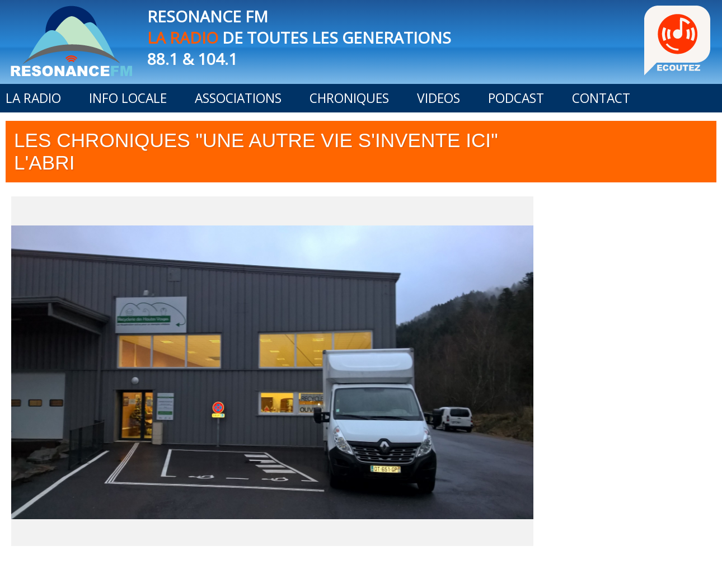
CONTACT (601, 98)
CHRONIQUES (349, 98)
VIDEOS (439, 98)
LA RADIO (33, 98)
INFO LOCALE (128, 98)
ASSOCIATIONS (238, 98)
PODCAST (516, 98)
